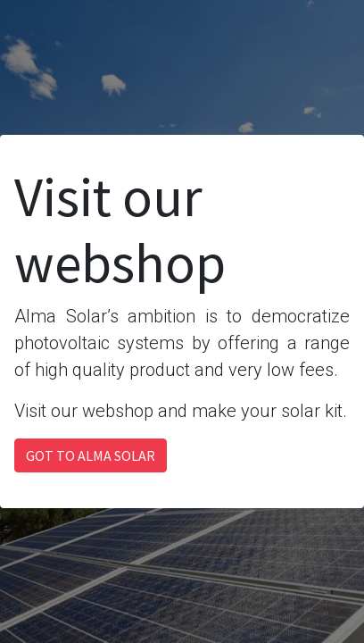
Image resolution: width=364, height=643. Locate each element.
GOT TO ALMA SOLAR (91, 455)
